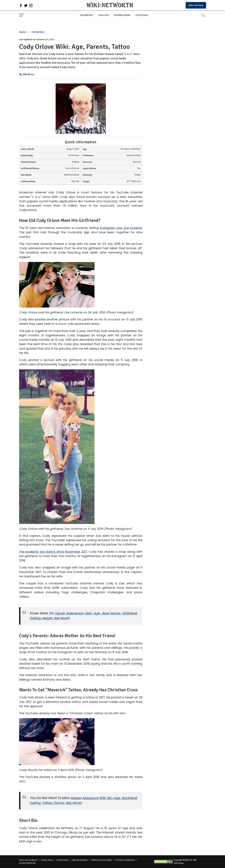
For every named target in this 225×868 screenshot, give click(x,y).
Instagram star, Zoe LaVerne (121, 228)
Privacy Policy (47, 860)
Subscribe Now (196, 5)
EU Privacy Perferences (125, 860)
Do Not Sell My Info (27, 863)
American (74, 155)
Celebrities (86, 15)
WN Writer (29, 74)
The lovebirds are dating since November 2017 (53, 552)
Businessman (122, 15)
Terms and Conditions (28, 860)
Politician (142, 15)
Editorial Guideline (80, 860)
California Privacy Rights (101, 860)
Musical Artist (134, 155)
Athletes (104, 15)
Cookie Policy (62, 860)
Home (23, 32)
